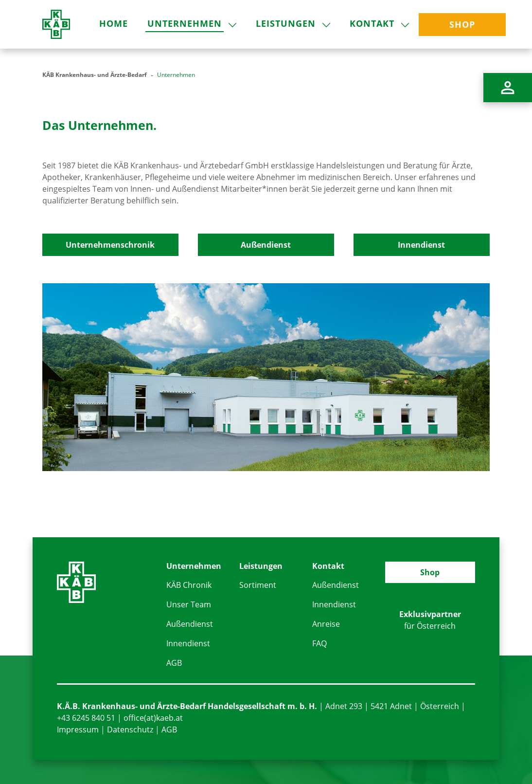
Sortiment (258, 585)
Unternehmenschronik (110, 245)
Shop (430, 572)
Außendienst (266, 245)
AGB (174, 663)
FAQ (319, 643)
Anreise (326, 624)
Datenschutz (130, 729)
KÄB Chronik (189, 585)
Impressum (78, 729)
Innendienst (421, 245)
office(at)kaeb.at (153, 718)
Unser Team (189, 604)
